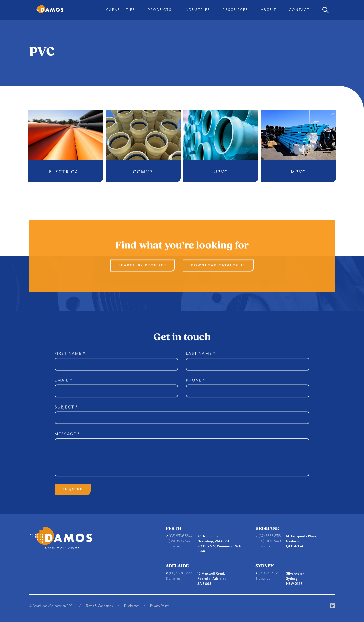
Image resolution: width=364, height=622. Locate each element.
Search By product (143, 270)
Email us (175, 546)
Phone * (196, 385)
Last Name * (201, 358)
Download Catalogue (218, 270)
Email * (63, 385)
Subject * (66, 412)
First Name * (70, 358)
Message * (67, 438)
